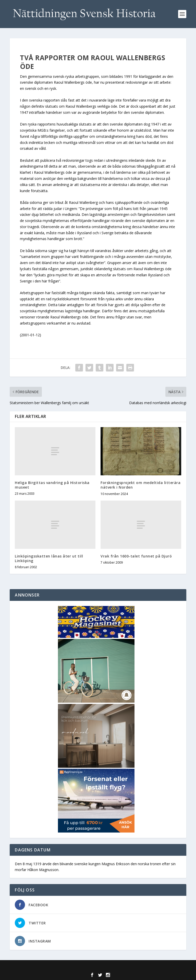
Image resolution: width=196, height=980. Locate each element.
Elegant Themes (87, 967)
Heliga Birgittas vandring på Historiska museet (52, 485)
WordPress (135, 967)
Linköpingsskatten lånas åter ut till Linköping (49, 558)
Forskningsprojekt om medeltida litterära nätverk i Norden (140, 485)
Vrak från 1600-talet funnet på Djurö (136, 556)
